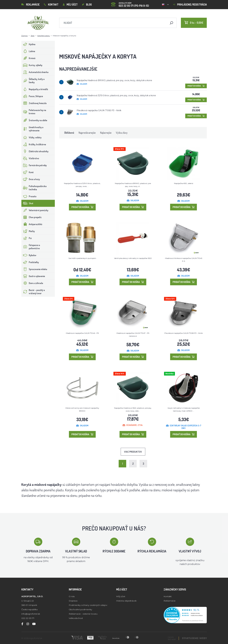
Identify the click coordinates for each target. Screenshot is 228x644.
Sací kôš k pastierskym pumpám (82, 258)
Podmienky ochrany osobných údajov (88, 605)
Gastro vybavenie (33, 276)
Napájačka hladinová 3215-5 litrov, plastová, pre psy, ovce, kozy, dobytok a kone (116, 95)
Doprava (73, 601)
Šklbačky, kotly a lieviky (33, 81)
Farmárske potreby (34, 165)
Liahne (28, 51)
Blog (87, 4)
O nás (72, 596)
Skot (33, 36)
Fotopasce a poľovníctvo (31, 247)
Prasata (29, 196)
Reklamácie (30, 4)
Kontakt (51, 4)
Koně (28, 172)
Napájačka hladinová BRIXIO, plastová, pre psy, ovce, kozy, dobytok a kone (114, 80)
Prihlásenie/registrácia (190, 4)
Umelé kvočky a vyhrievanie (32, 129)
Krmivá (28, 58)
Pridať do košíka (196, 86)
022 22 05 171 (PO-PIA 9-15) (130, 4)
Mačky (28, 231)
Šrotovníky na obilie (34, 120)
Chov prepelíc (32, 217)
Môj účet (70, 4)
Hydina (28, 44)
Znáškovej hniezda (34, 103)
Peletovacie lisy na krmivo (34, 112)
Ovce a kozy (31, 179)
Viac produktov (133, 452)
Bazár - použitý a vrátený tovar (33, 292)
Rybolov (29, 255)
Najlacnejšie (106, 133)
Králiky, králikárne (34, 144)
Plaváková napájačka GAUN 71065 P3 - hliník (99, 110)
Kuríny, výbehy (32, 65)
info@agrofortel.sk (31, 614)
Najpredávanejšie (87, 133)
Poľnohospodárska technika (34, 188)
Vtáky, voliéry (31, 137)
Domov (25, 36)
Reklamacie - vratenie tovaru (83, 614)
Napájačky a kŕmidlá (35, 89)
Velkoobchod (76, 618)
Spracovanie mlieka (34, 269)
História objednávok (126, 601)
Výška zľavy (122, 133)
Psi (27, 238)
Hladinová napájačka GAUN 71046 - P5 (82, 333)
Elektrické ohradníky (35, 151)
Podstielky (30, 262)
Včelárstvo (30, 158)
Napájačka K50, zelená (184, 183)
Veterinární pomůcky (35, 210)
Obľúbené (69, 133)
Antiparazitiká (32, 224)
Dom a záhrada (32, 283)
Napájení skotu (44, 36)
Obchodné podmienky (80, 609)
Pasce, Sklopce (32, 96)
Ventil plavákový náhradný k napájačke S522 (133, 258)
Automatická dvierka (35, 72)
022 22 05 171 (28, 618)
